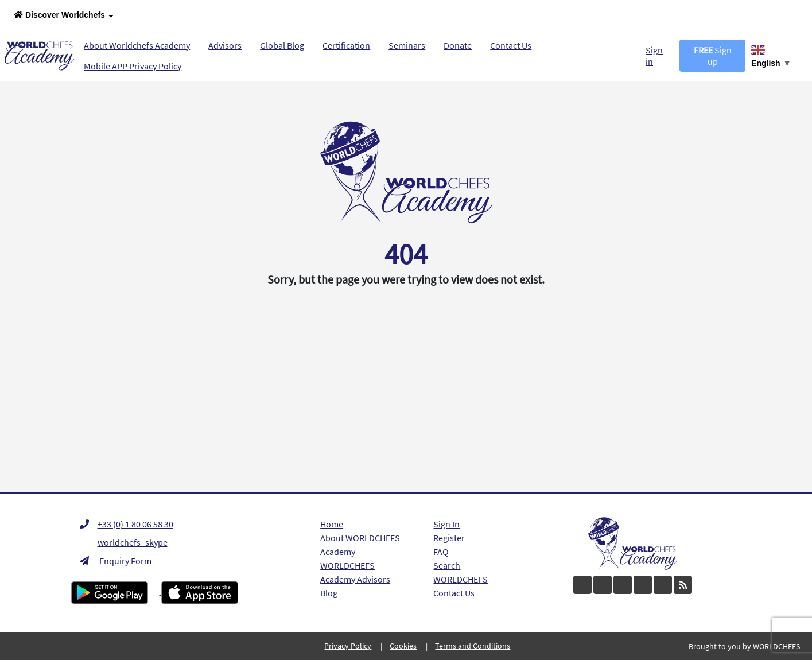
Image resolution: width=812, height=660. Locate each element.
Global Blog (282, 45)
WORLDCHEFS (461, 579)
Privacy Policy (348, 646)
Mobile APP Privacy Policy (133, 66)
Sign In (446, 524)
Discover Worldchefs (64, 16)
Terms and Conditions (473, 646)
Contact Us (511, 45)
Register (449, 538)
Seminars (407, 45)
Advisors (225, 45)
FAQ (441, 552)
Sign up (713, 56)
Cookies (403, 646)
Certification (346, 45)
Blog (329, 593)
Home (332, 524)
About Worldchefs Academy (137, 45)
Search (447, 565)
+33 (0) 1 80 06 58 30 (127, 524)
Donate (458, 45)
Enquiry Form (116, 561)
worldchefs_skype (124, 542)
